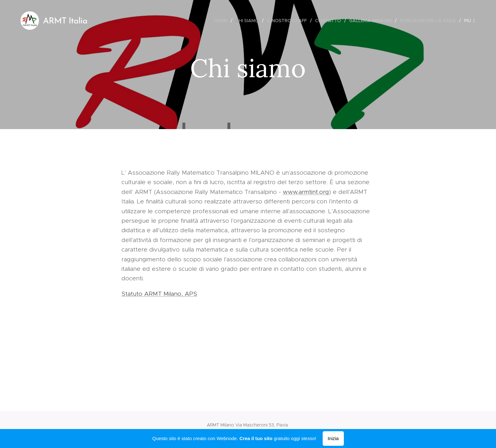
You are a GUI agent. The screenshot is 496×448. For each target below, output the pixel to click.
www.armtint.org (306, 192)
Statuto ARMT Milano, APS (159, 294)
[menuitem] (223, 21)
